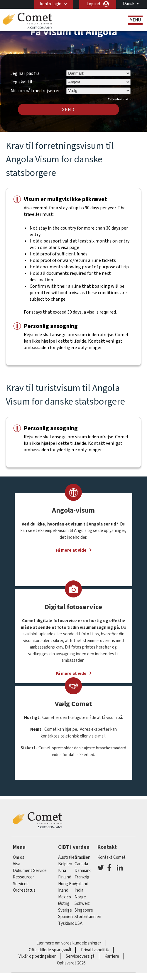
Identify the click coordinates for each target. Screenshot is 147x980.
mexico (65, 897)
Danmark (83, 871)
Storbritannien (88, 917)
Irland (63, 890)
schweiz (82, 904)
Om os (19, 857)
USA (78, 923)
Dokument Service (30, 871)
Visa (17, 864)
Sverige (65, 910)
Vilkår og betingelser (37, 956)
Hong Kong (68, 884)
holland (81, 884)
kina (62, 871)
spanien (65, 917)
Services (21, 884)
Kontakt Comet (111, 857)
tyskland (66, 923)
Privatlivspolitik (95, 950)
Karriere (112, 956)
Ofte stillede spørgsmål (50, 950)
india (79, 890)
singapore (84, 910)
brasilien (82, 857)
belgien (65, 864)
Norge (80, 897)
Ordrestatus (24, 890)
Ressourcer (23, 877)
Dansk (129, 4)
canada (81, 864)
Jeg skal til (21, 82)
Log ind (93, 4)
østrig (64, 904)
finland (65, 877)
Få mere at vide (71, 550)
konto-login (51, 4)
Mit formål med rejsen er (35, 90)
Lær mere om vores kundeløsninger (69, 943)
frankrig (82, 877)
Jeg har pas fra (25, 73)
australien (67, 857)
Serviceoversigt (80, 956)
